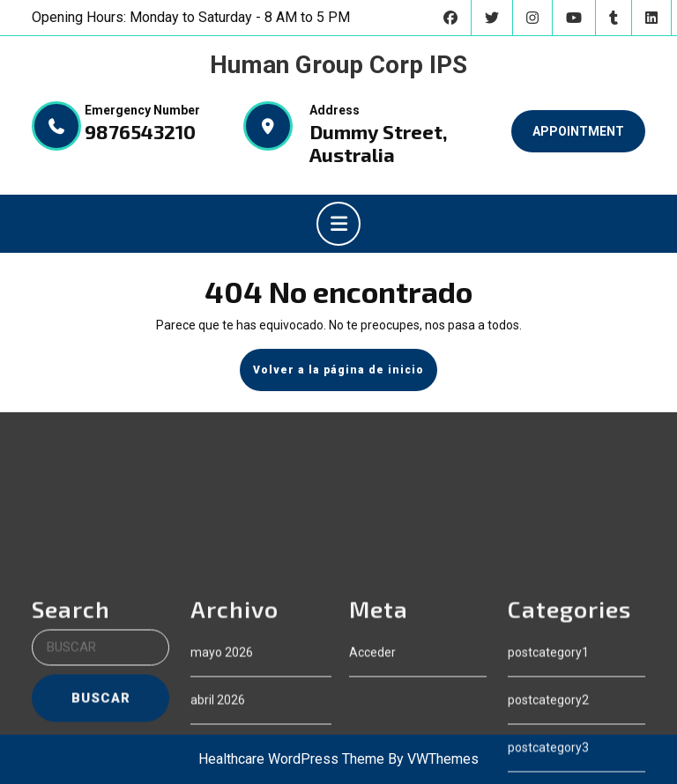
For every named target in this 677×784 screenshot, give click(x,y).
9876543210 (140, 131)
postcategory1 (548, 751)
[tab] (338, 224)
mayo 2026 (222, 751)
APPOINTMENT (578, 131)
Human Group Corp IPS (338, 65)
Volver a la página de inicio (345, 376)
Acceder (372, 751)
